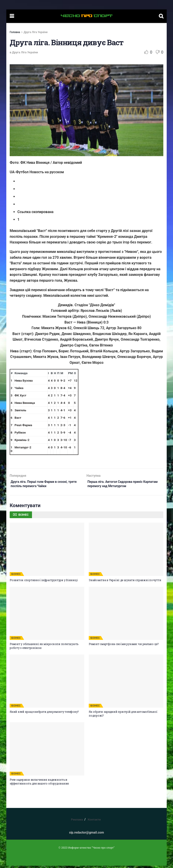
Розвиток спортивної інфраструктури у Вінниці (44, 582)
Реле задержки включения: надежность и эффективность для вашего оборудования (39, 784)
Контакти (94, 822)
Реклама (77, 822)
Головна (15, 32)
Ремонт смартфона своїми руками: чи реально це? (124, 646)
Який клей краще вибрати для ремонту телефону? (44, 714)
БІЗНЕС (16, 576)
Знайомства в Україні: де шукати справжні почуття (125, 582)
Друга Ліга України (36, 32)
